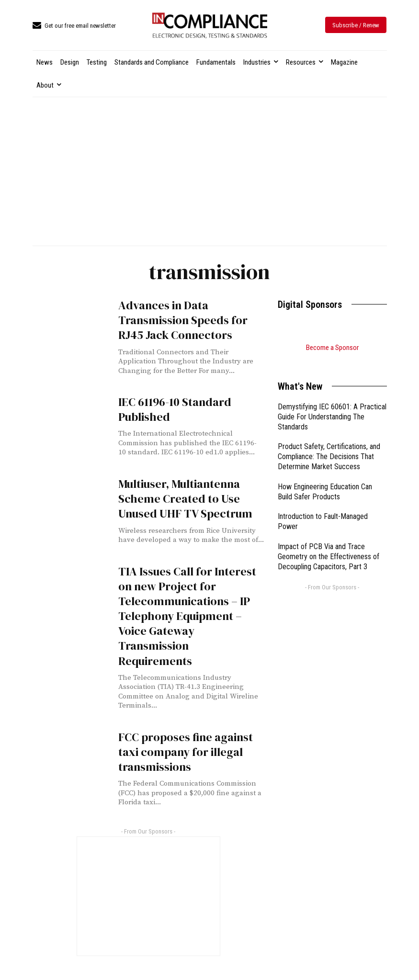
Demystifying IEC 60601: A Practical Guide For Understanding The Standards (332, 405)
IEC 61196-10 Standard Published (175, 409)
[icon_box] (74, 26)
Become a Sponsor (332, 348)
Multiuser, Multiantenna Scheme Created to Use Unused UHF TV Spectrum (185, 499)
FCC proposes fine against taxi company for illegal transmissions (186, 752)
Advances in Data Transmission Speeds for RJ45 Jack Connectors (183, 320)
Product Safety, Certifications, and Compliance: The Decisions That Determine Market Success (329, 445)
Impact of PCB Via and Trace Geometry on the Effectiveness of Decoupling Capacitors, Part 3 (328, 545)
